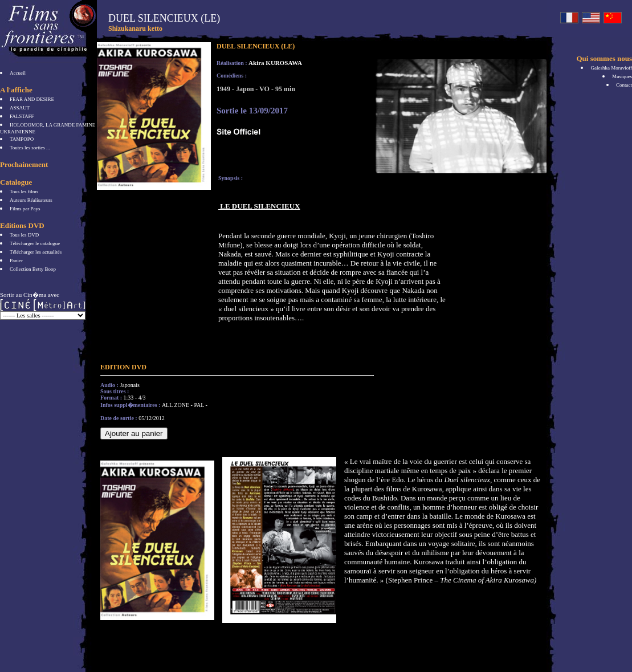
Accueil (18, 73)
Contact (624, 85)
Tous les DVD (24, 235)
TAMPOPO (22, 139)
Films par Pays (25, 209)
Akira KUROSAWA (275, 63)
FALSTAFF (22, 116)
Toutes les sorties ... (30, 148)
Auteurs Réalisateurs (31, 200)
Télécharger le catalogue (35, 243)
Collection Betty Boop (33, 269)
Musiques (622, 76)
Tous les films (24, 192)
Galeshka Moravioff (611, 68)
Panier (16, 260)
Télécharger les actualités (36, 252)
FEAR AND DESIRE (32, 99)
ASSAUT (20, 108)
